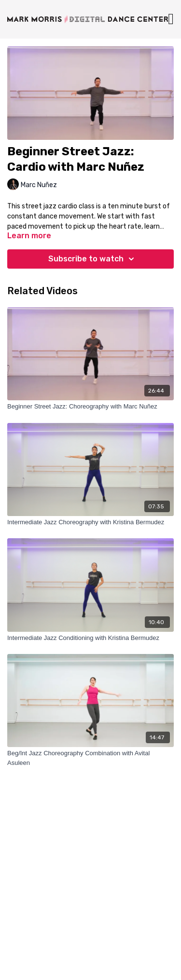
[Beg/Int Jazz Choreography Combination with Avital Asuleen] (90, 758)
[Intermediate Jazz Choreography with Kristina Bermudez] (90, 522)
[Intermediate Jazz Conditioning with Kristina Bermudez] (90, 638)
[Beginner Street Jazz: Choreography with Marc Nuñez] (90, 407)
